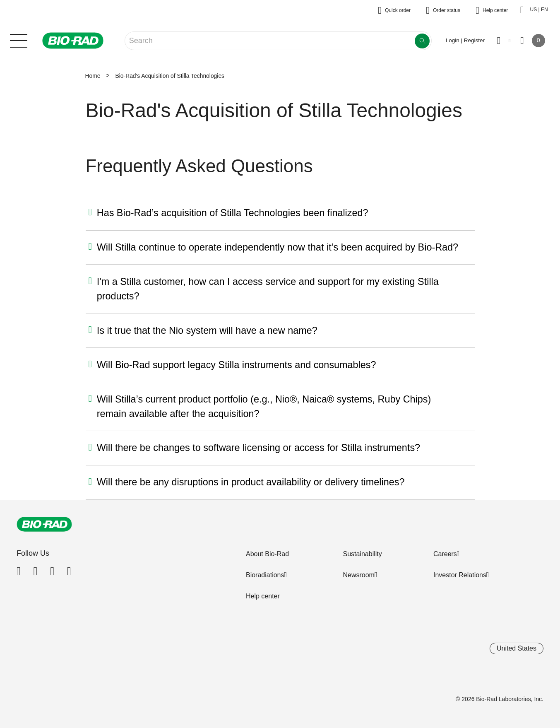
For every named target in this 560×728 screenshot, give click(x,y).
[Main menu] (19, 40)
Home (93, 76)
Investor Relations (460, 575)
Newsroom (358, 575)
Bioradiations (265, 575)
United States (517, 648)
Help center (263, 596)
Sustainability (362, 554)
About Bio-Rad (267, 554)
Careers (445, 554)
